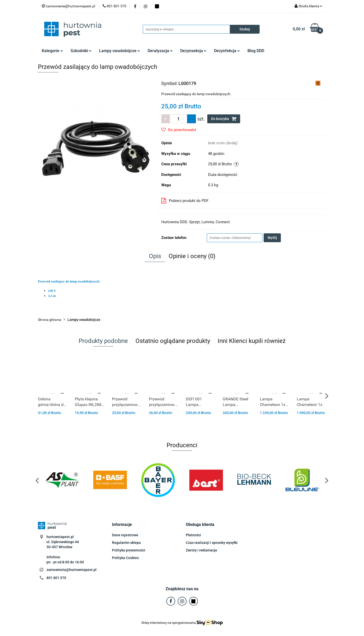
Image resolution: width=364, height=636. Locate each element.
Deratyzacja (160, 51)
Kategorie (52, 51)
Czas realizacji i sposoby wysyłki (212, 543)
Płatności (193, 535)
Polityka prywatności (129, 550)
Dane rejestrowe (125, 535)
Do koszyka (224, 119)
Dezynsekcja (193, 51)
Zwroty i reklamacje (201, 550)
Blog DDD (256, 51)
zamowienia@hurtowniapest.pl (72, 570)
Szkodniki (81, 51)
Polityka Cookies (125, 558)
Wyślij (272, 238)
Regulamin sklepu (126, 543)
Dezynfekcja (227, 51)
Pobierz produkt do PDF (185, 201)
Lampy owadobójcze (120, 51)
